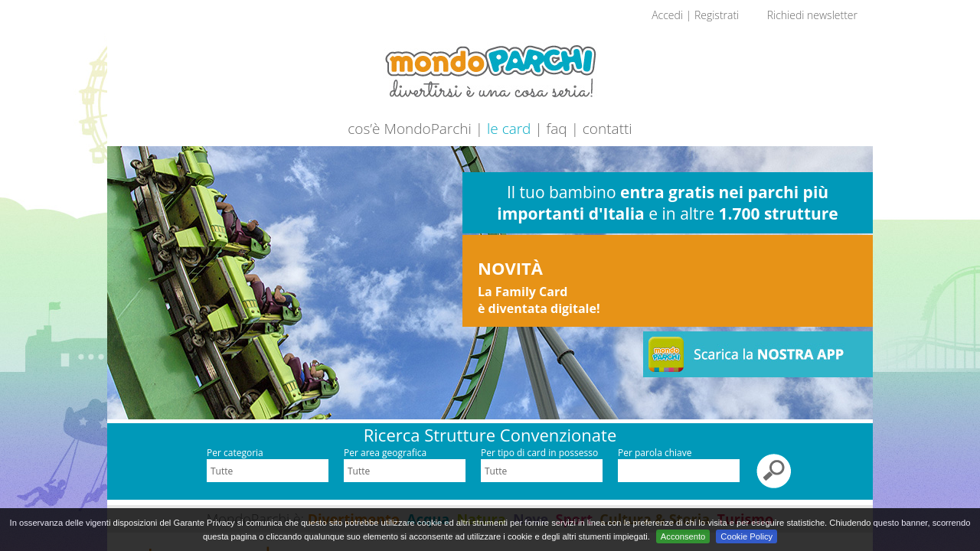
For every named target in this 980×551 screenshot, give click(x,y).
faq (559, 129)
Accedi (667, 15)
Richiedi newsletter (812, 15)
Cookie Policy (746, 536)
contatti (608, 129)
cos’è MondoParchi (411, 129)
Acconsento (683, 536)
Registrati (717, 15)
